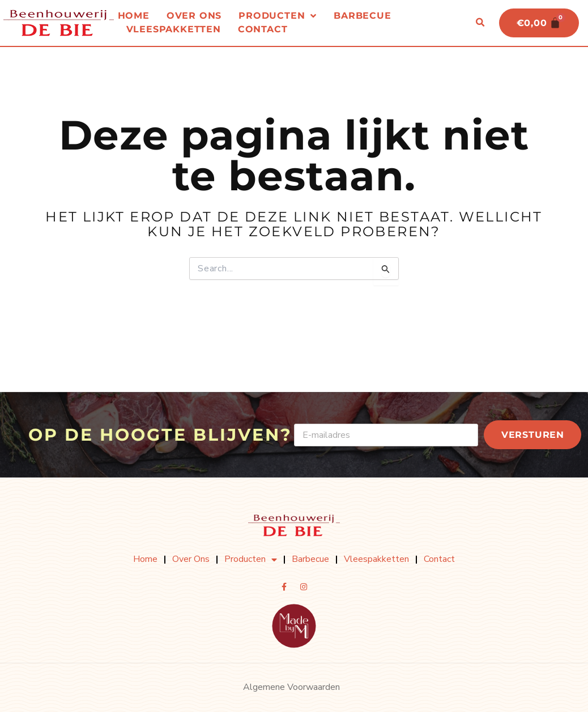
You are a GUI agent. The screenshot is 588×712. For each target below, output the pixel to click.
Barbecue (362, 16)
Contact (263, 30)
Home (134, 16)
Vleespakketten (174, 30)
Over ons (194, 16)
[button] (479, 23)
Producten (278, 16)
